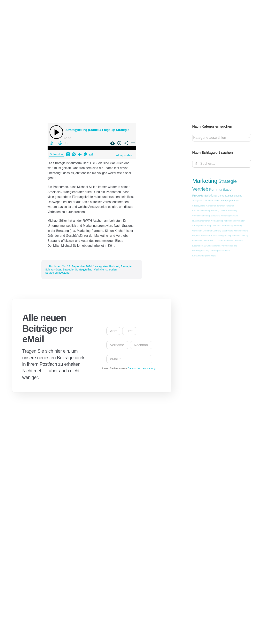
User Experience (225, 241)
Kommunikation (221, 189)
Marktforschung (241, 231)
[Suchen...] (222, 164)
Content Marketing (228, 211)
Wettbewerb (228, 231)
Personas (230, 206)
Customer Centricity (212, 231)
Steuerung (215, 216)
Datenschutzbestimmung (141, 368)
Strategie (126, 266)
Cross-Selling (217, 236)
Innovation (197, 241)
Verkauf (209, 201)
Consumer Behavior (215, 206)
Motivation (206, 236)
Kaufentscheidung (240, 236)
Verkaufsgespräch (229, 216)
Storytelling (198, 201)
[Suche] (196, 164)
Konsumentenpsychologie (204, 256)
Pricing (228, 236)
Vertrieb (200, 189)
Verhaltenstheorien (105, 270)
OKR (210, 241)
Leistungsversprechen (220, 251)
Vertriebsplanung (229, 246)
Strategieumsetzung (57, 273)
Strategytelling (84, 270)
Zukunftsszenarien (212, 246)
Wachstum (197, 231)
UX (215, 241)
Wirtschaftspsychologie (227, 201)
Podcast (114, 266)
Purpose (196, 236)
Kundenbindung (234, 196)
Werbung (215, 211)
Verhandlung (217, 221)
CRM (205, 241)
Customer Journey (220, 226)
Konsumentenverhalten (234, 221)
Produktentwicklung (204, 196)
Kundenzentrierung (201, 211)
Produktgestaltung (201, 251)
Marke (221, 196)
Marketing (205, 181)
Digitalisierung (236, 226)
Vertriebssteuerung (201, 216)
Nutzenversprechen (201, 221)
